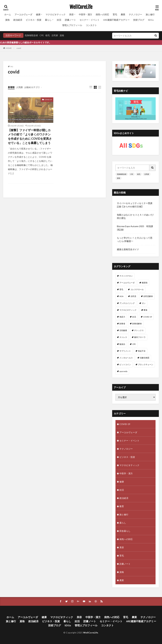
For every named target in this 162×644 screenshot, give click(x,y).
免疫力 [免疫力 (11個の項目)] (122, 317)
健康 (38, 14)
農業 (123, 14)
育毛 (115, 14)
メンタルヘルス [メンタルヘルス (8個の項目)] (126, 358)
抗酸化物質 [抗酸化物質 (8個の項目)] (145, 358)
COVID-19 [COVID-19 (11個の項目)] (148, 317)
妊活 (59, 20)
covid (19, 48)
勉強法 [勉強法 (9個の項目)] (122, 344)
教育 (122, 506)
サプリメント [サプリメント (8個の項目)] (125, 351)
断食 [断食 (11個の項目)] (146, 310)
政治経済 (18, 20)
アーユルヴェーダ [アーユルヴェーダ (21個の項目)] (127, 283)
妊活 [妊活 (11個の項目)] (134, 317)
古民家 (55, 35)
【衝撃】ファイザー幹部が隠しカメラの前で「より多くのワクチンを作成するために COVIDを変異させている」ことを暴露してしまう (30, 136)
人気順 (19, 87)
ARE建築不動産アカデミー (116, 20)
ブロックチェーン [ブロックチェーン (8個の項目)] (146, 365)
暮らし (48, 20)
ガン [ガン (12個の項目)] (144, 303)
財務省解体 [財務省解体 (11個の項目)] (137, 324)
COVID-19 (48, 100)
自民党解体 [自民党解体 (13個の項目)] (148, 296)
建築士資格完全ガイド (128, 249)
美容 (71, 14)
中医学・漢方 (85, 14)
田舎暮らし (125, 531)
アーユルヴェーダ (23, 14)
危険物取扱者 (31, 35)
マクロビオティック (56, 14)
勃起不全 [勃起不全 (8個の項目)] (142, 351)
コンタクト (91, 25)
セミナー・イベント (90, 20)
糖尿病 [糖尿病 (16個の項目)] (145, 283)
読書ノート (70, 20)
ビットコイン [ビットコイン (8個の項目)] (125, 365)
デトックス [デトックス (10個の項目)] (139, 330)
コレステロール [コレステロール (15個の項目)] (137, 289)
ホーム (8, 14)
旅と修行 (150, 14)
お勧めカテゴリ (32, 87)
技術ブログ (139, 20)
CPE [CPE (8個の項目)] (134, 344)
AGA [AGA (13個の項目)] (121, 296)
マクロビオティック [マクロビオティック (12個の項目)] (128, 310)
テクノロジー (135, 14)
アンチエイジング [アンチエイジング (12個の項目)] (127, 303)
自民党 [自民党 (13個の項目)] (133, 296)
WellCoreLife (81, 7)
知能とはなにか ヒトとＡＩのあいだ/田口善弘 (135, 216)
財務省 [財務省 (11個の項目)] (122, 324)
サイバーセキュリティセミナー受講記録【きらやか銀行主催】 (135, 205)
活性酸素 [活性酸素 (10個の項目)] (123, 330)
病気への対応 (102, 14)
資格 (7, 20)
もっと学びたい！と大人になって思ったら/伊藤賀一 (135, 239)
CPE (42, 35)
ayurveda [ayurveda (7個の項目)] (123, 371)
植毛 (48, 35)
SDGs (151, 20)
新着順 (11, 87)
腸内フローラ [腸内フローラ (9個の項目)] (140, 337)
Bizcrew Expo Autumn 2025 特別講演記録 (135, 228)
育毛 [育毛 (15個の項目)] (121, 289)
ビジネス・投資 (34, 20)
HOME (9, 48)
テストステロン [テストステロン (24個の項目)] (126, 276)
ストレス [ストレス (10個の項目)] (123, 337)
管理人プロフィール (72, 25)
